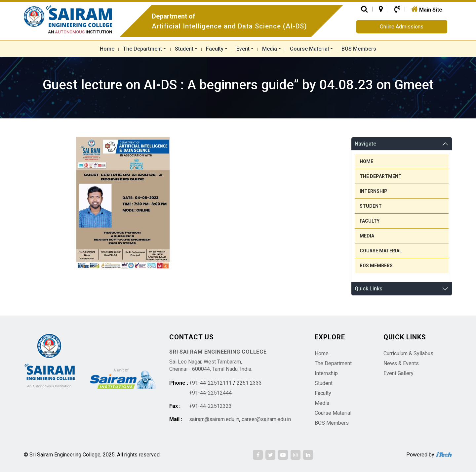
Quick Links (369, 289)
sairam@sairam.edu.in (214, 419)
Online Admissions (402, 27)
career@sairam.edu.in (266, 419)
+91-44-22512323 (210, 406)
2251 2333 (249, 383)
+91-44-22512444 (210, 393)
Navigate (365, 144)
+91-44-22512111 (210, 383)
